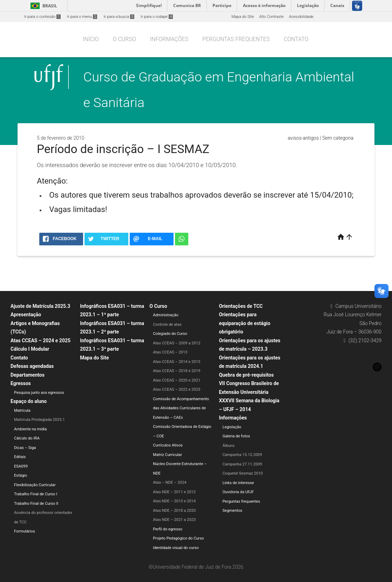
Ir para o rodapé (157, 17)
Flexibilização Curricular (35, 485)
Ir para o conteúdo (42, 17)
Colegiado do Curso (170, 334)
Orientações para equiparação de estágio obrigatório (244, 323)
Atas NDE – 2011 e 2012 (174, 492)
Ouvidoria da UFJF (238, 492)
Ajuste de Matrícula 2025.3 (40, 306)
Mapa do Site (243, 17)
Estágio (21, 475)
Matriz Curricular (167, 455)
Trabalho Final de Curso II (36, 504)
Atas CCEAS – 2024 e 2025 (40, 340)
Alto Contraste (271, 17)
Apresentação (26, 315)
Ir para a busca (119, 17)
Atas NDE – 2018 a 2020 (174, 511)
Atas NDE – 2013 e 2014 (174, 501)
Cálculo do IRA (27, 438)
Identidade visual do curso (176, 548)
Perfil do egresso (168, 529)
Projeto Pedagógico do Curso (178, 538)
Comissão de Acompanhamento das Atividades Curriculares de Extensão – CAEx (181, 408)
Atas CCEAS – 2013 (170, 352)
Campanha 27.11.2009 (242, 464)
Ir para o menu (82, 17)
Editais (20, 457)
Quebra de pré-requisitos (246, 375)
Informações (169, 39)
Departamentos (28, 375)
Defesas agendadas (32, 366)
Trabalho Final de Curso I (36, 494)
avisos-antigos (303, 138)
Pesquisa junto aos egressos (39, 393)
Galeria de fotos (236, 436)
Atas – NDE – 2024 (170, 482)
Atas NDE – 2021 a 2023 (174, 520)
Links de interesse (238, 483)
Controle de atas (167, 325)
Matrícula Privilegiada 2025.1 (39, 420)
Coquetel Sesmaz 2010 (242, 473)
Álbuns (228, 446)
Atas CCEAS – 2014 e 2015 (177, 362)
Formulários (25, 531)
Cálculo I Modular (30, 349)
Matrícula (22, 411)
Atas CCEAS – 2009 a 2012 (177, 343)
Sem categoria (338, 138)
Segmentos (232, 511)
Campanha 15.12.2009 (242, 455)
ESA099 (21, 466)
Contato (296, 39)
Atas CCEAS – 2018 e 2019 (177, 371)
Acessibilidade (301, 17)
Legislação (232, 427)
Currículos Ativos (168, 445)
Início (91, 39)
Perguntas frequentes (236, 39)
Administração (165, 315)
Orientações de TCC (241, 306)
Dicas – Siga (25, 448)
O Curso (124, 39)
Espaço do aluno (29, 401)
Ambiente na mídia (30, 429)
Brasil (43, 6)
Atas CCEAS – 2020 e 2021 (177, 380)
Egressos (21, 383)
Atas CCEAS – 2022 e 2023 (177, 389)
